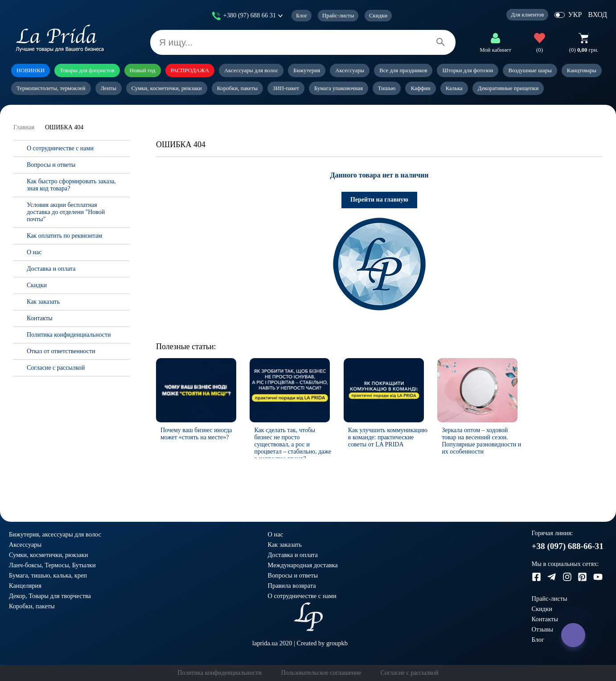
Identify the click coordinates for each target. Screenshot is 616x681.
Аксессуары (350, 70)
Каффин (420, 88)
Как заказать (43, 302)
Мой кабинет (495, 50)
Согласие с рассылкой (56, 368)
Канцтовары (582, 70)
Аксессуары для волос (251, 70)
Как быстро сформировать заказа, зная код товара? (71, 185)
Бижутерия (307, 70)
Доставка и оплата (51, 269)
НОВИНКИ (31, 70)
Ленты (109, 88)
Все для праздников (403, 70)
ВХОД (598, 14)
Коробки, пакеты (237, 88)
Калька (454, 88)
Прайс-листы (338, 16)
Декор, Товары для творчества (50, 596)
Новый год (143, 70)
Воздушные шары (530, 70)
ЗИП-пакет (286, 88)
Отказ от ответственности (61, 351)
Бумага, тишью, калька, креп (48, 575)
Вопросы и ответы (51, 165)
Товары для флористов (87, 70)
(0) (540, 50)
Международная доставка (303, 565)
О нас (34, 252)
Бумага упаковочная (339, 88)
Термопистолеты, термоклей (51, 88)
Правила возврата (292, 586)
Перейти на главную (379, 200)
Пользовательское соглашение (321, 673)
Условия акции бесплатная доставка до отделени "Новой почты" (66, 212)
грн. (584, 50)
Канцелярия (25, 586)
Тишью (387, 88)
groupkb (337, 643)
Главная (24, 127)
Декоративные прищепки (508, 88)
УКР (575, 14)
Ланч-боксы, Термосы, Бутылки (52, 565)
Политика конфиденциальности (69, 335)
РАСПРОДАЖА (190, 70)
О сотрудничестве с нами (60, 148)
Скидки (378, 16)
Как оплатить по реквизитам (64, 236)
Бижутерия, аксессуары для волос (55, 534)
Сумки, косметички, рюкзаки (167, 88)
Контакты (40, 318)
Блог (302, 16)
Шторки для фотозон (468, 70)
